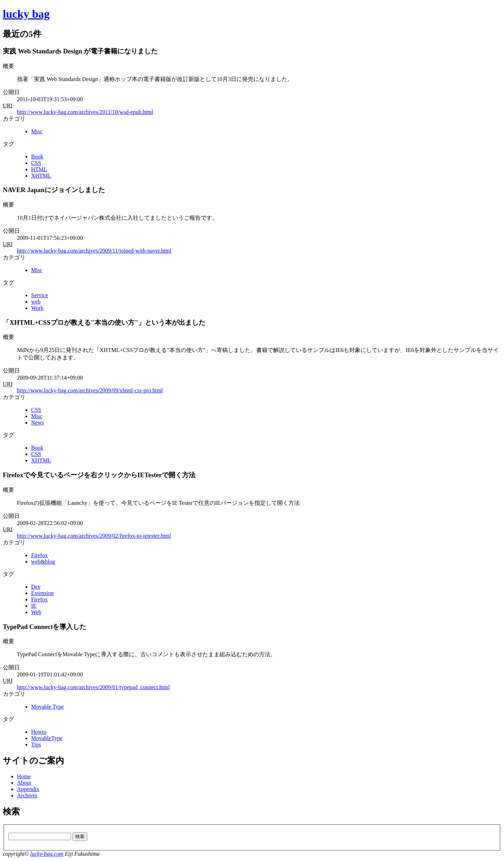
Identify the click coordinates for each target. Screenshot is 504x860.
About (24, 783)
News (37, 423)
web (36, 302)
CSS (36, 163)
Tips (36, 744)
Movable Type (47, 707)
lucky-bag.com (47, 854)
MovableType (47, 738)
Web (36, 612)
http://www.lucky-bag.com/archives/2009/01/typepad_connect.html (93, 687)
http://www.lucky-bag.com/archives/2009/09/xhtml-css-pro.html (90, 390)
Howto (39, 732)
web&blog (43, 562)
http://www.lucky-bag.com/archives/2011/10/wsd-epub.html (85, 112)
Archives (27, 795)
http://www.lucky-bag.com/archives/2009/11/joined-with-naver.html (94, 251)
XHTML (41, 176)
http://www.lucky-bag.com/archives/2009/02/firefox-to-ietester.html (94, 536)
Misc (37, 131)
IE (34, 606)
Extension (42, 593)
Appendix (28, 789)
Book (37, 157)
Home (24, 776)
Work (37, 308)
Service (40, 295)
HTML (39, 169)
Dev (36, 587)
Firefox (39, 555)
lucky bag (26, 14)
